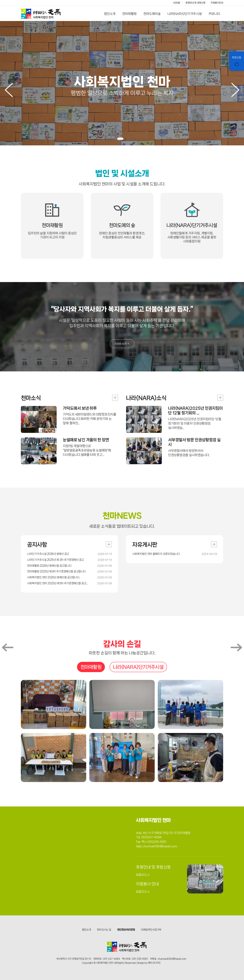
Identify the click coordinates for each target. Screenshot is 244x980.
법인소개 (110, 14)
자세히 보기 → (122, 344)
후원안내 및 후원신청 (195, 3)
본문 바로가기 (0, 0)
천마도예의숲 (152, 14)
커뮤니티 (214, 14)
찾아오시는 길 (104, 930)
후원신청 (237, 61)
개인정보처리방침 (126, 930)
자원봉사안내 (217, 3)
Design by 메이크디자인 (149, 963)
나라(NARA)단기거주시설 (185, 14)
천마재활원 (129, 14)
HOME (177, 3)
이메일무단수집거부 (151, 930)
